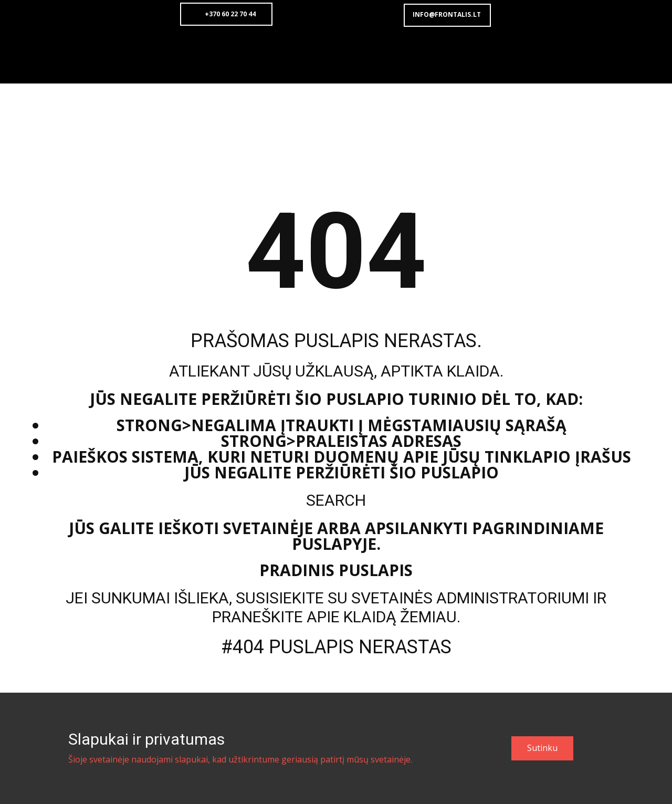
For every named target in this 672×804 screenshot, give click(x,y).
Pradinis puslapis (336, 570)
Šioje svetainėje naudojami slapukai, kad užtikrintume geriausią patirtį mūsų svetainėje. (240, 759)
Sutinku (542, 748)
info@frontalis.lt (447, 14)
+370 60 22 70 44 (226, 14)
